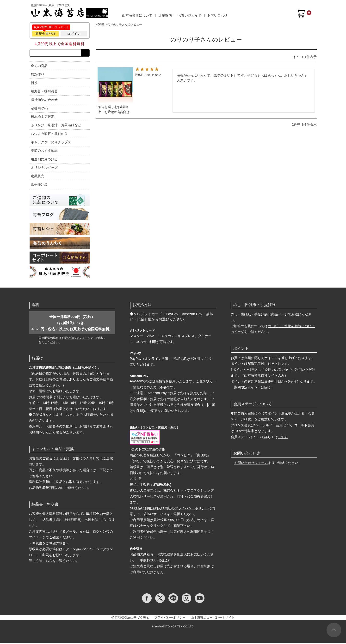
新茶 (34, 84)
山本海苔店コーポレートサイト (213, 618)
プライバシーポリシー (170, 618)
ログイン (74, 34)
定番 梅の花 (40, 109)
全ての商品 (39, 67)
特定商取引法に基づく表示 (130, 618)
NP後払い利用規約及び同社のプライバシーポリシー (169, 509)
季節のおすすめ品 (44, 151)
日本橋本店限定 (43, 118)
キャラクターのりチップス (51, 143)
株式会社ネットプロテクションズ (189, 491)
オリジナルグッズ (44, 169)
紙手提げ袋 (39, 186)
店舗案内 (165, 15)
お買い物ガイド (190, 15)
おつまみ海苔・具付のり (49, 135)
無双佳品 (37, 75)
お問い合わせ (217, 15)
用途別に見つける (44, 160)
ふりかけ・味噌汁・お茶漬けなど (56, 126)
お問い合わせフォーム (76, 339)
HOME (100, 24)
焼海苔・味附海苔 (44, 92)
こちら (47, 562)
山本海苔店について (137, 15)
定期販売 (37, 177)
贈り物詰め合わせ (44, 101)
